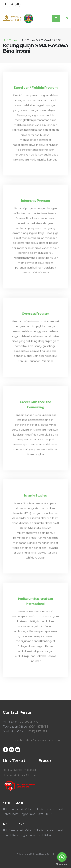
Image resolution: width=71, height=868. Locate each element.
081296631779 (29, 722)
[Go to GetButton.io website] (62, 864)
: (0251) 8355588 (38, 727)
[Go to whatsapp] (62, 857)
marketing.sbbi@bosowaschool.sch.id (37, 740)
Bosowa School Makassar (20, 770)
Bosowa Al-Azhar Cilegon (19, 775)
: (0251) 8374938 (36, 732)
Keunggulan (10, 40)
